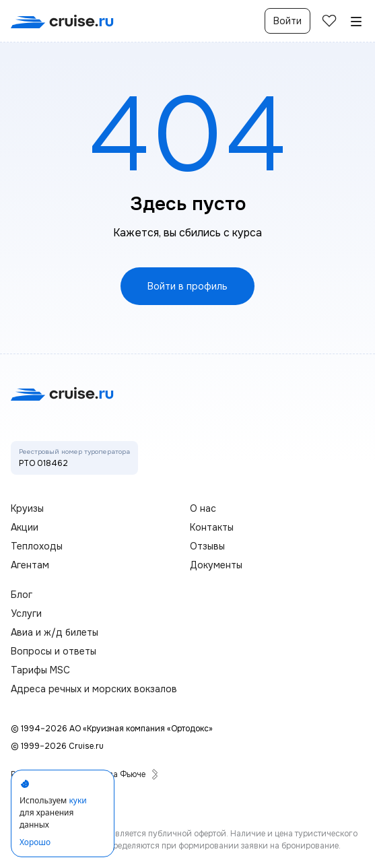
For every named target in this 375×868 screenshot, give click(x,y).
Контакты (212, 527)
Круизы (27, 508)
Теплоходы (37, 546)
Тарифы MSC (40, 670)
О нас (203, 508)
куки (77, 800)
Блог (22, 595)
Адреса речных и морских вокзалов (94, 689)
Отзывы (207, 546)
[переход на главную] (62, 21)
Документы (216, 565)
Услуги (26, 613)
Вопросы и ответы (54, 651)
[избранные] (329, 21)
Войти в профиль (188, 286)
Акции (25, 527)
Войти (287, 21)
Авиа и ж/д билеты (55, 632)
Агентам (30, 565)
